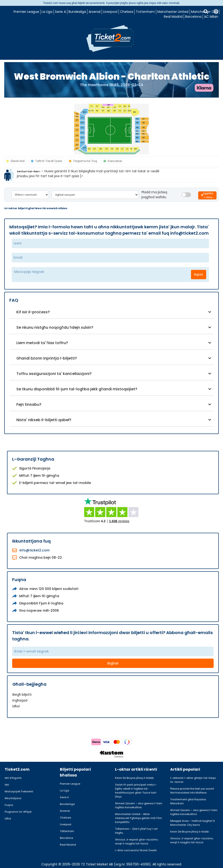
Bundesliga (77, 12)
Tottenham (145, 12)
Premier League (26, 12)
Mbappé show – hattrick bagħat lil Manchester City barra (192, 823)
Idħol (16, 706)
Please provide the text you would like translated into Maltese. (192, 791)
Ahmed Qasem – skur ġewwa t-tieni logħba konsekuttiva (139, 805)
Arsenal (95, 12)
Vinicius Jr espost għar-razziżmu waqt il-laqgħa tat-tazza (137, 842)
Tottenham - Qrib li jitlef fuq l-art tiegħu (136, 831)
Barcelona (193, 17)
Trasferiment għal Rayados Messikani (188, 801)
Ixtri (7, 785)
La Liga (47, 12)
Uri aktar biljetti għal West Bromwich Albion (36, 208)
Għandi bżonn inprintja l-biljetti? (47, 358)
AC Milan (211, 17)
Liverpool (110, 12)
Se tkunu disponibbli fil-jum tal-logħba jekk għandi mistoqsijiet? (77, 389)
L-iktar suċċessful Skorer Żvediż (136, 850)
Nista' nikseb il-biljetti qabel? (44, 420)
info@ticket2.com (34, 550)
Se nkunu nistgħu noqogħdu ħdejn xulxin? (55, 327)
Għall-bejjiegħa (29, 684)
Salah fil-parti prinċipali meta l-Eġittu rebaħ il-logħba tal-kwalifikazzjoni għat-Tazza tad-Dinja (136, 791)
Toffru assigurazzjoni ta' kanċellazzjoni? (54, 374)
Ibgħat (199, 274)
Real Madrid (173, 17)
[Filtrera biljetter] (207, 195)
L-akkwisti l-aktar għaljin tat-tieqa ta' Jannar (193, 780)
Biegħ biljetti (22, 695)
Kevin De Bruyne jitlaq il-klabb (134, 778)
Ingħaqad (20, 700)
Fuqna (9, 805)
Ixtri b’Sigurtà (13, 778)
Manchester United (173, 12)
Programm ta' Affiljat (18, 812)
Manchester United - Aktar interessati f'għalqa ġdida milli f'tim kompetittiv (138, 818)
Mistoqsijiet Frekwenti (19, 791)
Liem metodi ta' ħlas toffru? (42, 343)
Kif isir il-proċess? (33, 312)
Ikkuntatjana (13, 798)
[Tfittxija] (206, 11)
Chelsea (127, 12)
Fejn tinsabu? (29, 404)
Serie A (60, 12)
